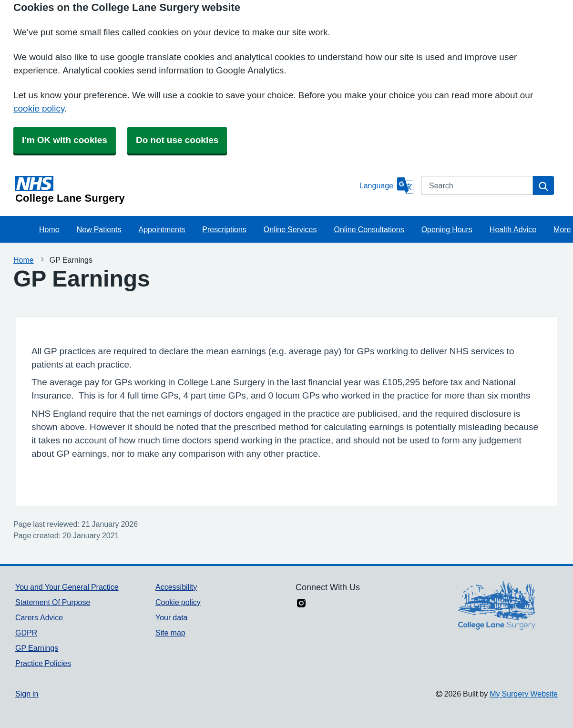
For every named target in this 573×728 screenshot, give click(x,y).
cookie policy (39, 108)
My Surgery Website (524, 694)
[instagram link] (301, 604)
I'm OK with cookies (65, 140)
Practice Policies (43, 663)
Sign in (27, 694)
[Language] (386, 185)
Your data (171, 617)
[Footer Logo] (497, 605)
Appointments (162, 229)
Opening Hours (447, 229)
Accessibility (176, 587)
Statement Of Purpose (53, 602)
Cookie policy (178, 602)
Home (49, 229)
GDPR (26, 633)
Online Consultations (369, 229)
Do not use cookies (177, 140)
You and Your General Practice (67, 587)
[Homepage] (185, 190)
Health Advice (513, 229)
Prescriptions (224, 229)
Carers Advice (39, 617)
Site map (170, 633)
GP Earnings (37, 648)
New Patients (99, 229)
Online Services (290, 229)
